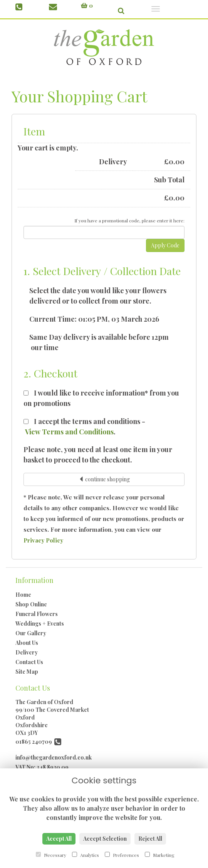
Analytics (86, 855)
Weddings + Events (40, 623)
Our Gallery (31, 633)
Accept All (59, 839)
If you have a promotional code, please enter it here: (129, 220)
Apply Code (165, 245)
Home (23, 595)
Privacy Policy (43, 540)
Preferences (122, 855)
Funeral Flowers (37, 614)
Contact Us (29, 662)
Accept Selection (105, 839)
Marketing (160, 855)
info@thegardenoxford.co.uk (54, 757)
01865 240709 (38, 742)
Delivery (27, 652)
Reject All (150, 839)
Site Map (27, 672)
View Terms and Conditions (69, 432)
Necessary (51, 855)
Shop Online (31, 604)
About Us (27, 643)
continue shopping (104, 479)
